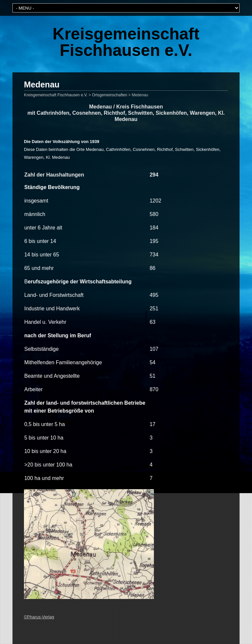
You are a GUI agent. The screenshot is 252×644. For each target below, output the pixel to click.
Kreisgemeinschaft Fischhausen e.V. (126, 42)
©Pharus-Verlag (39, 617)
